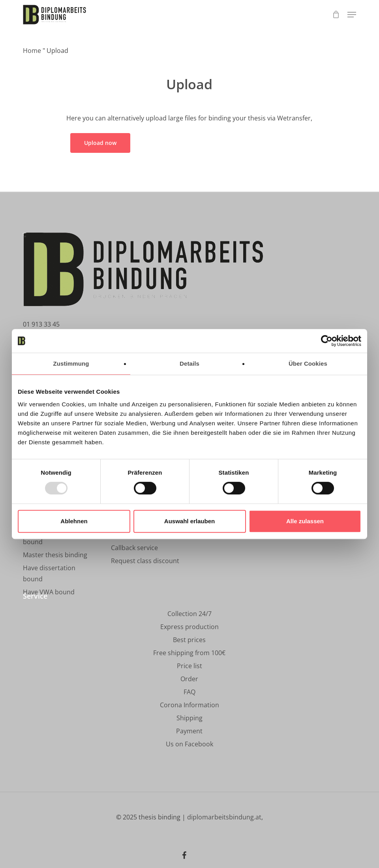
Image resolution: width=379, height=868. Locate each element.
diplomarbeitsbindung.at (224, 817)
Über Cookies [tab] (308, 364)
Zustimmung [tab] (71, 364)
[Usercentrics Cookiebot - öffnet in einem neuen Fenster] (327, 341)
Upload (189, 84)
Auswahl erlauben (189, 521)
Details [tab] (189, 364)
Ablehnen (74, 521)
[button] (352, 15)
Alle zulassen (305, 521)
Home (32, 51)
